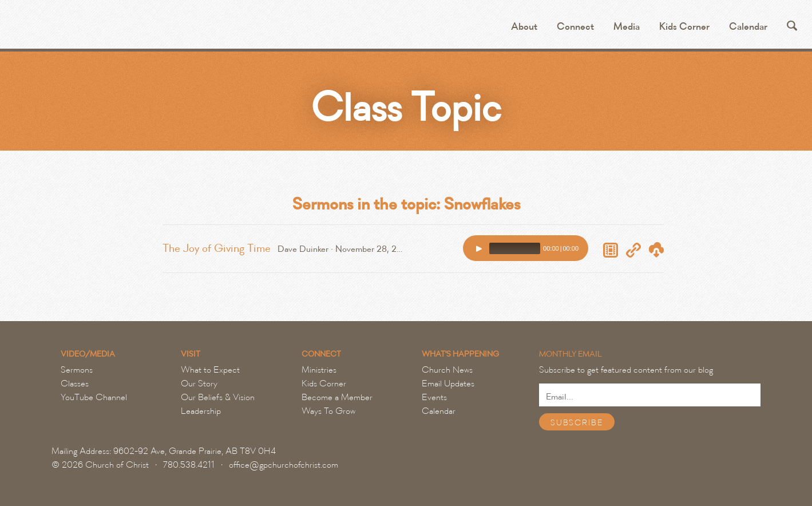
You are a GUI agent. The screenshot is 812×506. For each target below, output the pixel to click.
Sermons (77, 370)
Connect (575, 27)
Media (627, 27)
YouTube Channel (94, 397)
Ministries (319, 370)
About (524, 27)
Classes (75, 384)
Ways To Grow (328, 411)
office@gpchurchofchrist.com (284, 465)
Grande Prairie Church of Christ (147, 29)
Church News (447, 370)
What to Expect (210, 370)
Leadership (201, 411)
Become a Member (337, 397)
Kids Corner (684, 27)
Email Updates (448, 384)
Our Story (199, 384)
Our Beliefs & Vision (218, 397)
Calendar (748, 27)
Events (434, 397)
